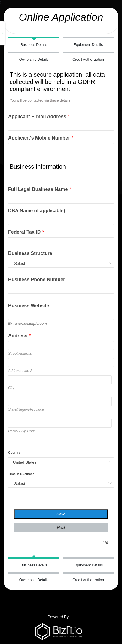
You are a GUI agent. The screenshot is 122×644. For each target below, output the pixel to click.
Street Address (20, 354)
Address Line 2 (20, 371)
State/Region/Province (26, 409)
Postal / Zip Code (22, 431)
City (11, 388)
